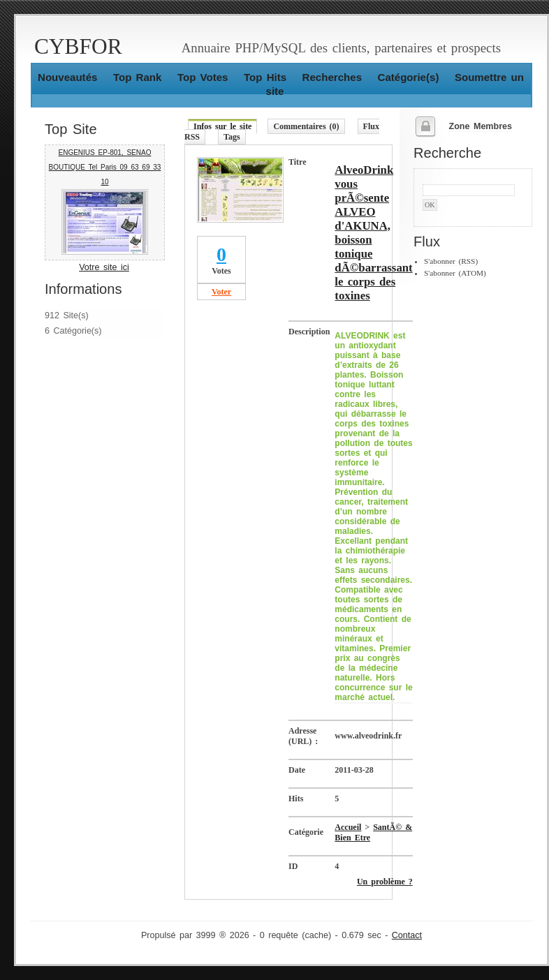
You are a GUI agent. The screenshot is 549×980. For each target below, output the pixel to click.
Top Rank (138, 77)
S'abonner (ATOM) (455, 273)
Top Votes (203, 77)
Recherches (332, 77)
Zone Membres (480, 126)
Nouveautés (67, 77)
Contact (407, 935)
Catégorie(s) (409, 77)
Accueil (348, 827)
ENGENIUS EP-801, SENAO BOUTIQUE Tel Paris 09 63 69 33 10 (105, 167)
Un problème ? (385, 882)
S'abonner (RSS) (451, 261)
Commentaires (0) (306, 126)
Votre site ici (104, 267)
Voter (221, 292)
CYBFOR (78, 46)
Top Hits (265, 77)
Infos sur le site (222, 126)
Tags (232, 137)
